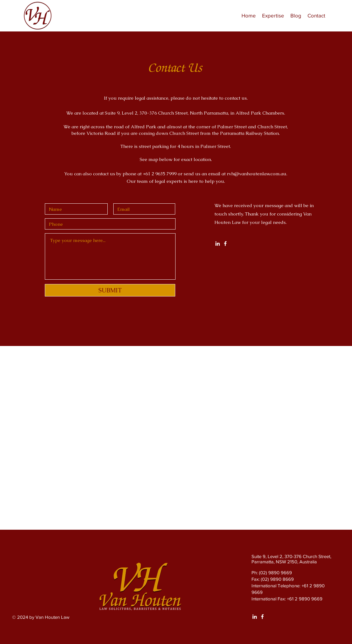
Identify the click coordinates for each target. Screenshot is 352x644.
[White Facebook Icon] (225, 244)
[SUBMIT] (110, 290)
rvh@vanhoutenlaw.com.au (257, 174)
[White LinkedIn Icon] (218, 244)
